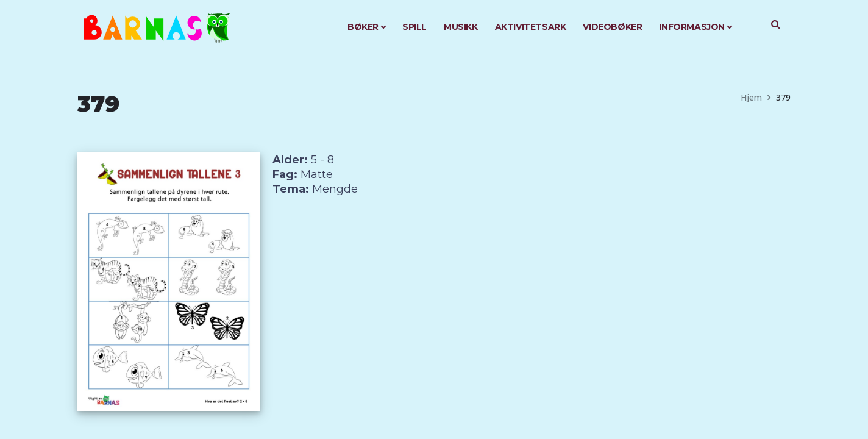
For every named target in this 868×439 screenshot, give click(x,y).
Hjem (751, 97)
